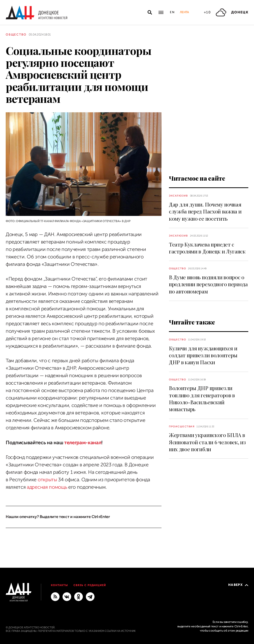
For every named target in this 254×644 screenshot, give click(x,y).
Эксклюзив (178, 196)
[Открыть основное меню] (161, 12)
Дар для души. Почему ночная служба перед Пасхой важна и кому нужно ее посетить (205, 211)
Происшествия (182, 426)
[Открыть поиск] (150, 12)
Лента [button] (184, 12)
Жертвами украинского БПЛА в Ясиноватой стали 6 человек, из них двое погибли (207, 442)
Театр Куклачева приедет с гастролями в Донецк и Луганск (207, 248)
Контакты (59, 585)
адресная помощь (47, 487)
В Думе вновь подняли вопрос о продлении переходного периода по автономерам (208, 284)
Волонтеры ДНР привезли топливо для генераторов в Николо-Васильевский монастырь (202, 398)
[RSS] (55, 596)
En (173, 12)
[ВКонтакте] (67, 596)
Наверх (238, 585)
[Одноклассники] (79, 596)
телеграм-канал (82, 443)
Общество (16, 35)
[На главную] (36, 13)
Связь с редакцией (90, 585)
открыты (47, 480)
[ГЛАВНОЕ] (90, 596)
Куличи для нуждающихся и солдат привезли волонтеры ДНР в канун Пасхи (203, 355)
